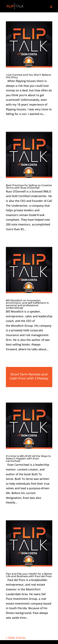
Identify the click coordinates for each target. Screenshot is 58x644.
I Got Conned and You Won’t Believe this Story (28, 76)
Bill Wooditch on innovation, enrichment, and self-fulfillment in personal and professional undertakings (27, 304)
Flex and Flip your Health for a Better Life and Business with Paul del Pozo (29, 575)
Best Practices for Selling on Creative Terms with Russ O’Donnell (29, 187)
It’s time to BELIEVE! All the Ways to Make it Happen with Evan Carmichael (28, 459)
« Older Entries (16, 638)
